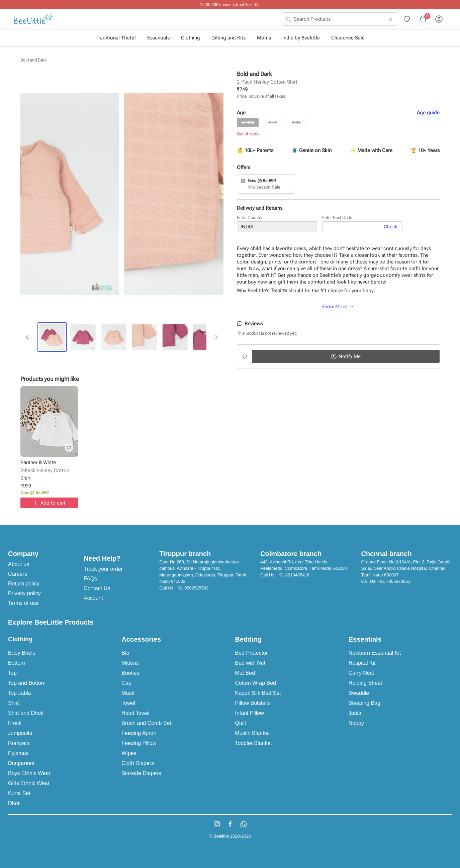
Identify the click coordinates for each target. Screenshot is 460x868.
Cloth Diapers (138, 763)
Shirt (14, 703)
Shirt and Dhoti (26, 713)
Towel (128, 703)
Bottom (17, 663)
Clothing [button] (191, 38)
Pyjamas (18, 753)
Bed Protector (252, 653)
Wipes (129, 753)
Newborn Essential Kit (375, 653)
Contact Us (97, 588)
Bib (125, 653)
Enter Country (250, 219)
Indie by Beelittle (301, 38)
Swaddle (359, 693)
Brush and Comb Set (146, 723)
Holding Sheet (365, 683)
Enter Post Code (337, 219)
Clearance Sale (348, 38)
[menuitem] (34, 19)
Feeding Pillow (139, 743)
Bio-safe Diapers (141, 773)
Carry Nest (361, 673)
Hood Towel (135, 713)
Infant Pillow (250, 713)
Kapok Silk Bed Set (258, 693)
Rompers (19, 743)
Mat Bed (245, 673)
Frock (15, 723)
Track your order (103, 569)
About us (19, 564)
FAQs (90, 579)
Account (93, 598)
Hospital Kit (362, 663)
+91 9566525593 (192, 588)
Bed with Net (250, 663)
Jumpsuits (20, 733)
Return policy (24, 584)
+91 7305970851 (394, 581)
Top (12, 673)
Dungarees (21, 763)
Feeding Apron (139, 733)
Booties (130, 673)
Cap (126, 683)
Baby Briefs (22, 653)
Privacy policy (24, 593)
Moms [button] (264, 38)
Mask (128, 693)
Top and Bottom (27, 683)
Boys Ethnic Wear (29, 773)
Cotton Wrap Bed (256, 683)
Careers (18, 574)
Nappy (356, 723)
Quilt (241, 723)
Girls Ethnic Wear (29, 783)
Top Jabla (20, 693)
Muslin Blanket (253, 733)
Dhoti (14, 803)
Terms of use (23, 603)
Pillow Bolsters (253, 703)
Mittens (130, 663)
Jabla (355, 713)
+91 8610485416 (293, 575)
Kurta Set (19, 793)
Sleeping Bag (364, 703)
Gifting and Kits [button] (228, 38)
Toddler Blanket (254, 743)
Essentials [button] (158, 38)
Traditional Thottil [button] (116, 38)
